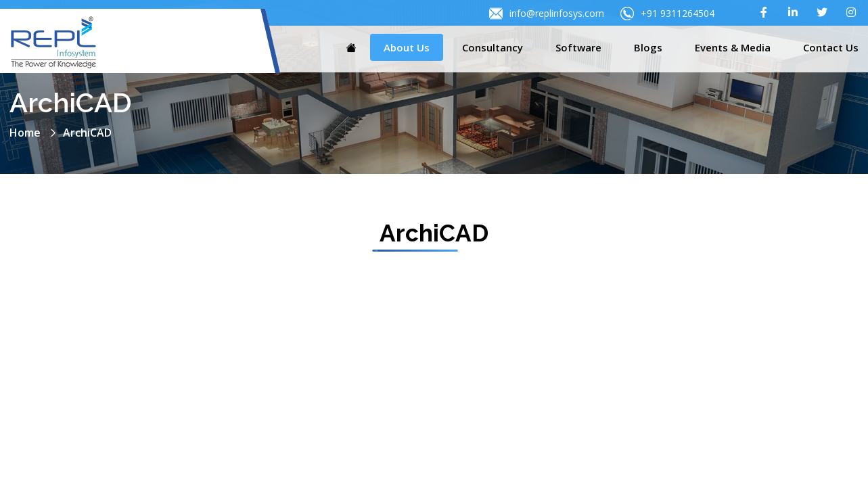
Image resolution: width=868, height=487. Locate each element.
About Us (407, 47)
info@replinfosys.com (547, 14)
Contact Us (831, 47)
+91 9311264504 (667, 14)
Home (25, 133)
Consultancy (493, 47)
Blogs (648, 47)
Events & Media (733, 47)
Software (578, 47)
